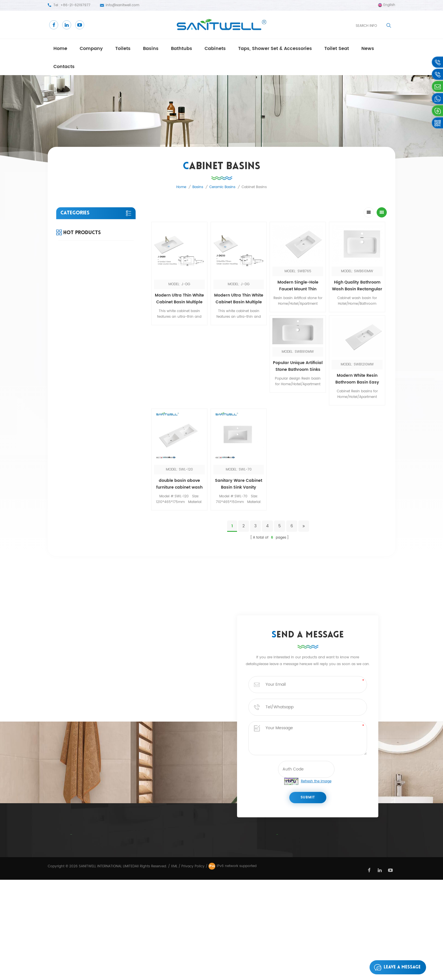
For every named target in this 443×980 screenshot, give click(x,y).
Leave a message (396, 967)
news (368, 49)
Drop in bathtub (220, 868)
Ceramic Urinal (219, 889)
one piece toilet (219, 879)
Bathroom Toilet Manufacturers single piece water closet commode (109, 403)
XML (174, 967)
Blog (157, 878)
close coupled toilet (223, 848)
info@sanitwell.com (122, 5)
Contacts (64, 67)
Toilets (123, 49)
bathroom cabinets (223, 858)
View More (105, 345)
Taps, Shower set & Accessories (275, 49)
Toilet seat (337, 49)
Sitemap (160, 920)
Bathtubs (182, 49)
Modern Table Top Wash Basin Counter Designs (109, 366)
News (158, 858)
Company (91, 49)
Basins (151, 49)
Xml (156, 899)
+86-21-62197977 (75, 5)
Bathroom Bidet (220, 837)
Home (60, 49)
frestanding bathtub (224, 910)
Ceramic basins (222, 187)
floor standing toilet (223, 899)
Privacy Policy (168, 889)
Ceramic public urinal (225, 930)
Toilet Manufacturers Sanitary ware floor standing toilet (110, 439)
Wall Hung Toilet (220, 920)
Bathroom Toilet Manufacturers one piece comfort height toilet (110, 329)
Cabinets (215, 49)
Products (162, 910)
